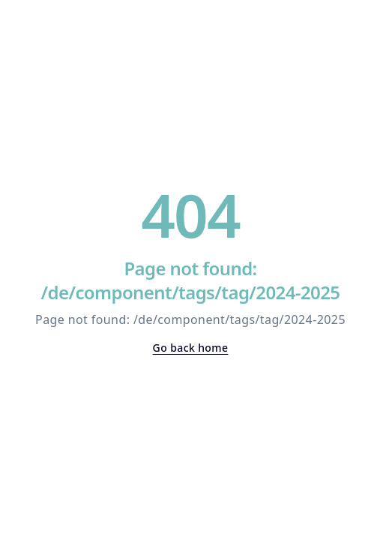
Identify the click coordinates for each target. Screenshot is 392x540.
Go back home (191, 348)
